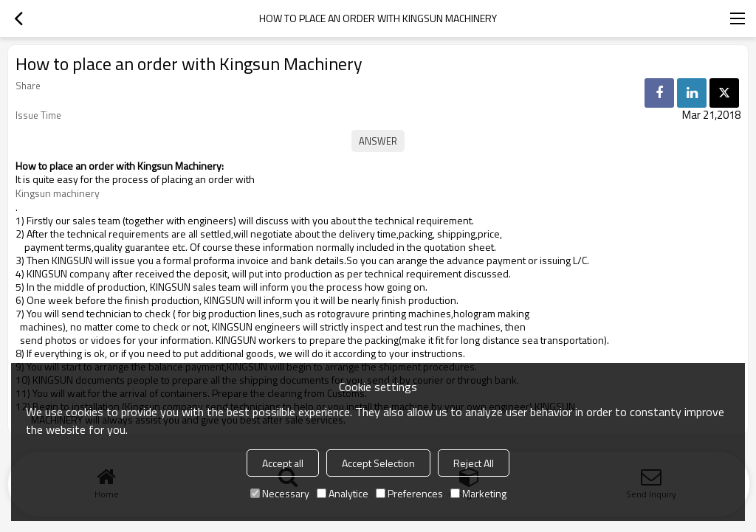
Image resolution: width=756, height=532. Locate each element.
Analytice (343, 493)
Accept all (283, 463)
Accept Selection (378, 463)
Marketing (478, 493)
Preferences (409, 493)
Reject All (474, 463)
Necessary (280, 493)
